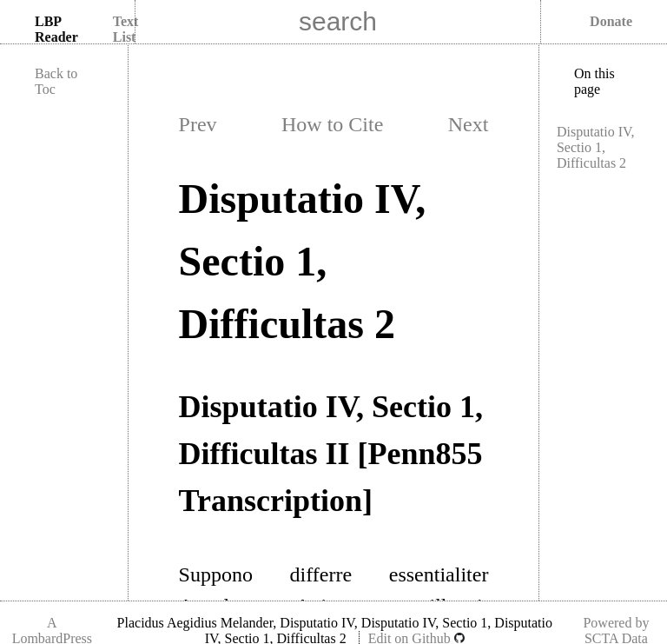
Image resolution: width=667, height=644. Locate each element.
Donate (611, 21)
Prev (198, 124)
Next (469, 124)
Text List (126, 29)
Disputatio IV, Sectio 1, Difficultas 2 (595, 147)
